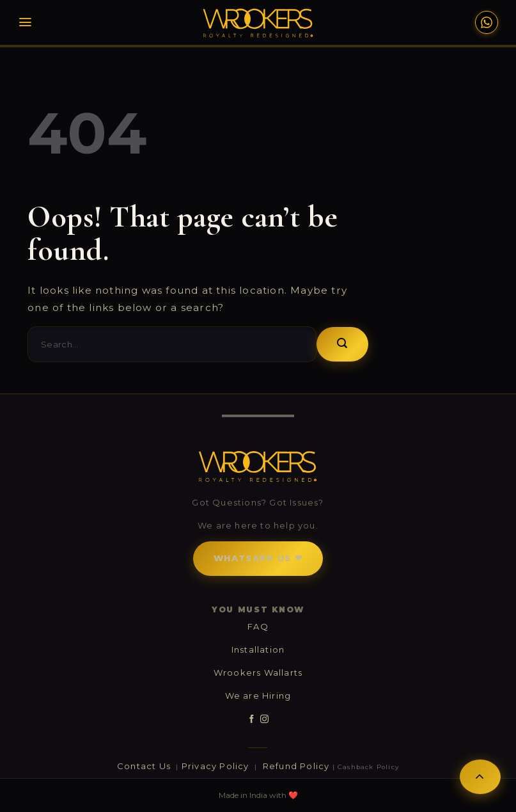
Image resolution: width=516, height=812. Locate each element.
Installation (258, 649)
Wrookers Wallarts (258, 673)
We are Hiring (258, 696)
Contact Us (145, 766)
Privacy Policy (217, 766)
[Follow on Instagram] (264, 719)
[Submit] (342, 344)
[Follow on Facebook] (252, 719)
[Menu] (25, 22)
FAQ (258, 626)
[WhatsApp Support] (487, 22)
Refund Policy (296, 766)
